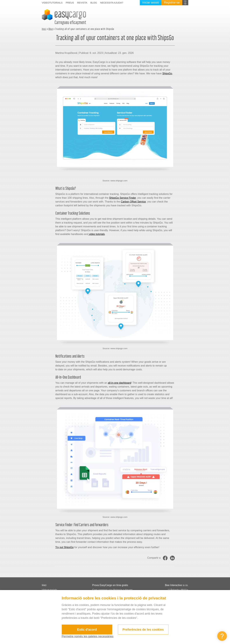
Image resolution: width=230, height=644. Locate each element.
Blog (94, 3)
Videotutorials (52, 3)
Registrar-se (172, 3)
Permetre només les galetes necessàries (88, 636)
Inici (44, 29)
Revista (82, 3)
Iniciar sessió (151, 3)
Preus (70, 3)
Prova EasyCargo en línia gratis (110, 585)
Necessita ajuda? (112, 3)
